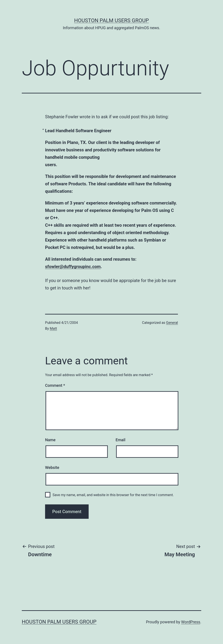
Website (52, 467)
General (172, 323)
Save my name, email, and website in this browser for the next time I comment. (113, 495)
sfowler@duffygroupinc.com (73, 267)
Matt (53, 329)
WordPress (191, 622)
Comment (55, 385)
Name (50, 440)
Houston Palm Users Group (112, 20)
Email (121, 440)
